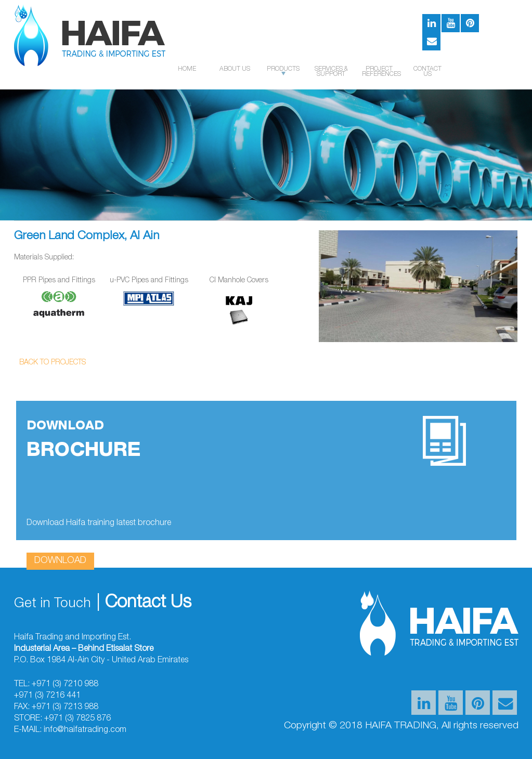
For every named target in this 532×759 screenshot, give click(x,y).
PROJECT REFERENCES (379, 72)
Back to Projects (53, 363)
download (60, 561)
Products (283, 71)
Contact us (427, 72)
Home (187, 69)
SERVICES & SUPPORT (331, 72)
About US (235, 69)
